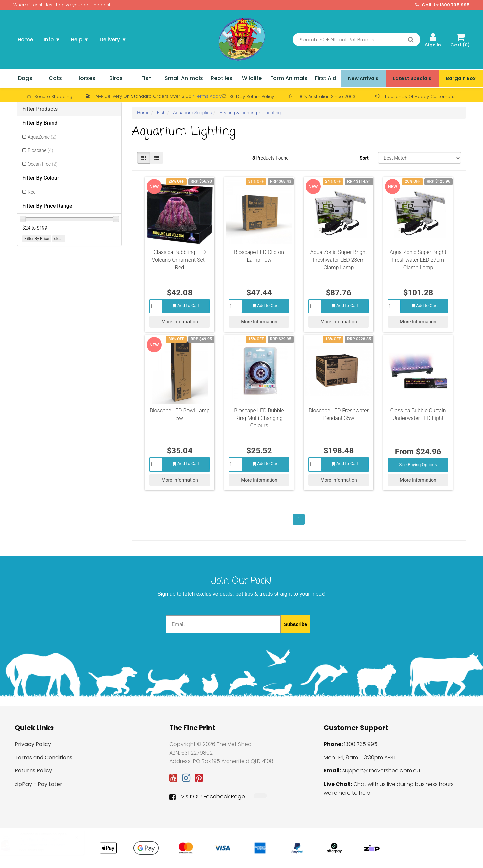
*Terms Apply (207, 96)
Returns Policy (33, 771)
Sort (364, 158)
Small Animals (184, 78)
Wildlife (252, 78)
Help (80, 39)
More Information (179, 322)
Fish (146, 78)
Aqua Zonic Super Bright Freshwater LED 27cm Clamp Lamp (418, 260)
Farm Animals (289, 78)
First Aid (326, 78)
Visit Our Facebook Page (207, 797)
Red (32, 192)
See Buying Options (418, 465)
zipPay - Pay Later (39, 784)
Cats (55, 78)
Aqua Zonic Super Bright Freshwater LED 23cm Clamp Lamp (339, 260)
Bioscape (40, 150)
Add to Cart (186, 305)
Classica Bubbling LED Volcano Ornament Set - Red (180, 260)
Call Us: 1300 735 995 (442, 5)
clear (59, 239)
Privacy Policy (33, 744)
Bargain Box (461, 78)
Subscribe (296, 624)
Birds (116, 78)
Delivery (113, 39)
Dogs (25, 78)
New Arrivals (363, 78)
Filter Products (40, 109)
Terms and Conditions (44, 758)
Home (25, 39)
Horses (86, 78)
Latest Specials (412, 78)
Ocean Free (43, 164)
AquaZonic (42, 137)
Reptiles (222, 78)
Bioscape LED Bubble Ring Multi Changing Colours (259, 418)
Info (52, 39)
